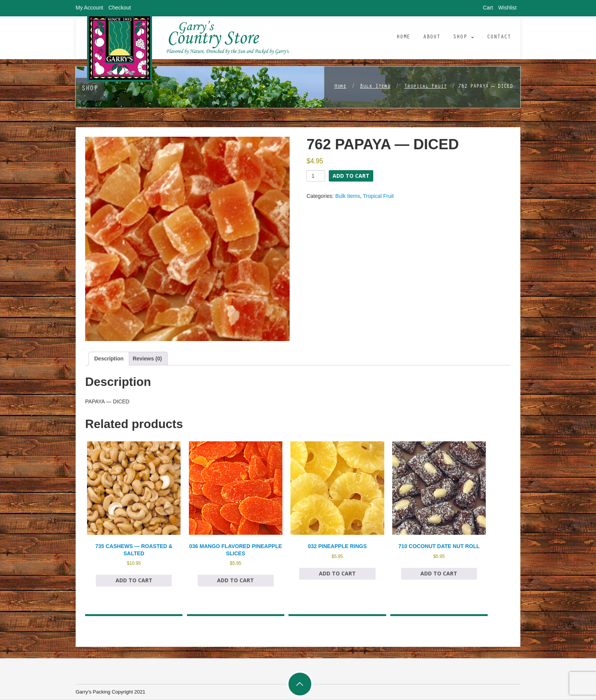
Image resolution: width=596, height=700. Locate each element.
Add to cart (351, 176)
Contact (499, 37)
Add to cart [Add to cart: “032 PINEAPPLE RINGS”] (337, 573)
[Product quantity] (316, 176)
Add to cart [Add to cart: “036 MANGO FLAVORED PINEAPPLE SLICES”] (235, 580)
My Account (89, 8)
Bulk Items (375, 87)
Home (403, 37)
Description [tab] (109, 359)
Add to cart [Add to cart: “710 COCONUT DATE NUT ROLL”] (439, 573)
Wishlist (507, 8)
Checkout (120, 8)
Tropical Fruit (425, 87)
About (432, 37)
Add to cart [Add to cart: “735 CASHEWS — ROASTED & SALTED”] (134, 580)
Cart (488, 8)
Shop (464, 37)
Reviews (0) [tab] (147, 359)
